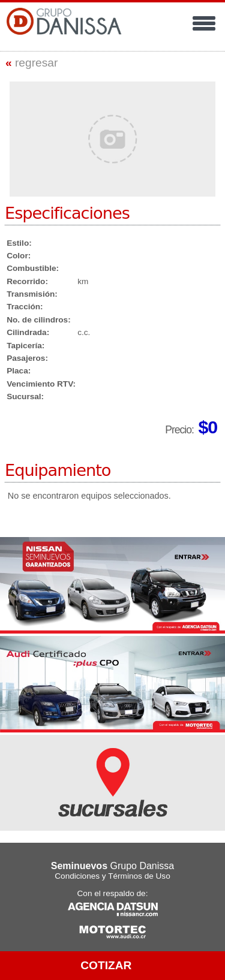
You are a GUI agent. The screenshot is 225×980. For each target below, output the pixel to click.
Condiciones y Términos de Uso (112, 876)
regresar (31, 63)
